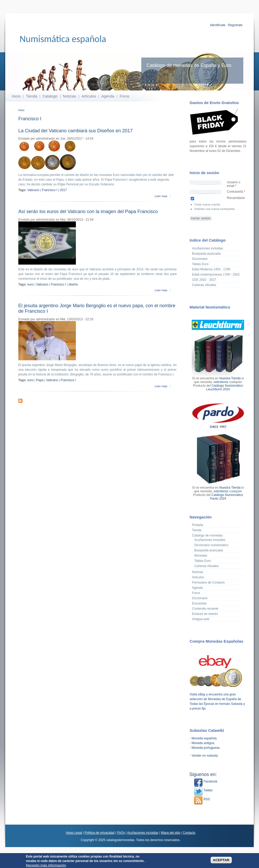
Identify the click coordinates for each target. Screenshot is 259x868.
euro (30, 284)
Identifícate (218, 25)
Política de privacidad (99, 833)
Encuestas (199, 603)
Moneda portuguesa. (206, 748)
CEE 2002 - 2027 (204, 280)
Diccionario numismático (211, 545)
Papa (40, 380)
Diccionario (200, 259)
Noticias (69, 96)
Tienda (32, 96)
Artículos (89, 96)
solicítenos (221, 382)
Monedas (201, 556)
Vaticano (33, 190)
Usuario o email (233, 184)
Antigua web (201, 619)
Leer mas (161, 196)
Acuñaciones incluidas (208, 248)
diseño (73, 284)
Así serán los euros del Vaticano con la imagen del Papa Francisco (88, 212)
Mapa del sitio (171, 833)
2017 (63, 190)
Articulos (198, 577)
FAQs (121, 833)
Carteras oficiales (204, 285)
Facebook (206, 781)
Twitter (203, 790)
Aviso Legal (74, 833)
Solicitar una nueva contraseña (214, 209)
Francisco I (50, 190)
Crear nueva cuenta (207, 204)
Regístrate (235, 25)
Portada (198, 525)
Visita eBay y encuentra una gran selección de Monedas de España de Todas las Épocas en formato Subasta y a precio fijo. (217, 699)
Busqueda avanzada (206, 254)
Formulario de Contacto (208, 583)
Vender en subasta (205, 756)
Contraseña (236, 192)
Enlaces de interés (205, 614)
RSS (202, 799)
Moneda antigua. (203, 743)
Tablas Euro (200, 264)
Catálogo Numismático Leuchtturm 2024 (225, 387)
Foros (124, 96)
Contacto (189, 833)
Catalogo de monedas (207, 535)
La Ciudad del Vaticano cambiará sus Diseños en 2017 (75, 131)
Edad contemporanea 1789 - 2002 (216, 275)
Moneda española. (204, 738)
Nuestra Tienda (230, 378)
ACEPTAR (221, 861)
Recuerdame (236, 198)
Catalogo (50, 96)
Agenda (108, 96)
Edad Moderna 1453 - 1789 (211, 269)
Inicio (16, 96)
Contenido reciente (205, 609)
